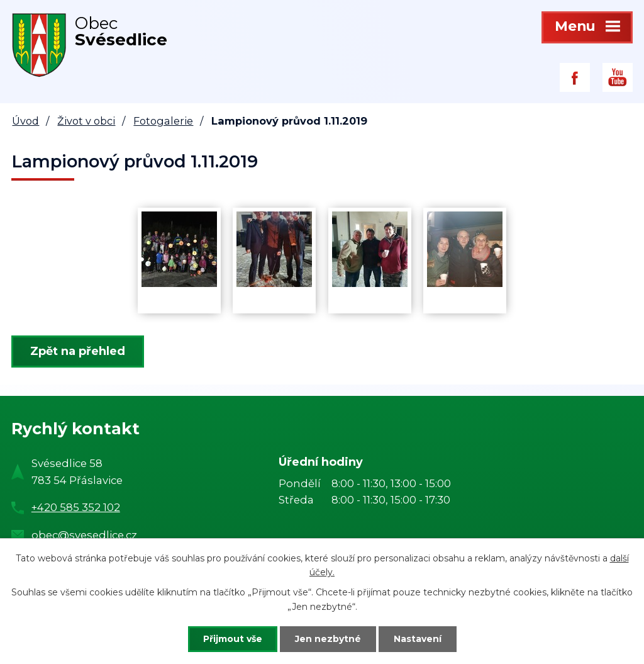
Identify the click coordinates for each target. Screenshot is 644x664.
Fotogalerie (163, 121)
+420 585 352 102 (76, 507)
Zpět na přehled (78, 351)
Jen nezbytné (328, 639)
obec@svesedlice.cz (84, 535)
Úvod (25, 121)
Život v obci (86, 121)
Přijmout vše (233, 639)
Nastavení (418, 639)
